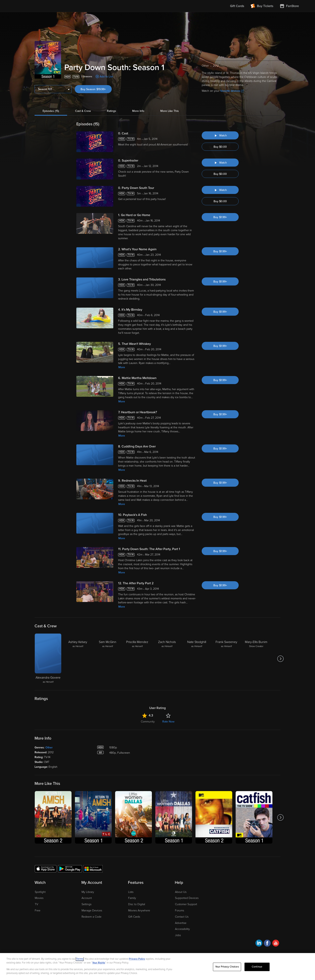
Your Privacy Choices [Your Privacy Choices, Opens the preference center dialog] (227, 967)
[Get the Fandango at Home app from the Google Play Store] (70, 869)
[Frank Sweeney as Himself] (226, 659)
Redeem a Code (92, 917)
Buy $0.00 (220, 147)
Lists (131, 892)
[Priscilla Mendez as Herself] (137, 659)
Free (38, 910)
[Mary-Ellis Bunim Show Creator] (256, 659)
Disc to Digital (137, 904)
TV (36, 904)
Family (132, 898)
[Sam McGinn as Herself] (107, 659)
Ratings (111, 111)
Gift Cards (134, 917)
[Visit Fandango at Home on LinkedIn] (259, 944)
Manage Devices (92, 910)
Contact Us (182, 917)
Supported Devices (187, 898)
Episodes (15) (51, 111)
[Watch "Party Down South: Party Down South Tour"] (220, 190)
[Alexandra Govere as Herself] (48, 659)
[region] (157, 967)
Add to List (106, 77)
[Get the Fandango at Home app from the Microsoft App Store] (93, 869)
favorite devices (232, 91)
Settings (86, 904)
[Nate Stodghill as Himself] (197, 659)
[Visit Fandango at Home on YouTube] (276, 944)
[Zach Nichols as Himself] (167, 659)
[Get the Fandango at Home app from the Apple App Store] (46, 869)
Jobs (178, 935)
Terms (80, 959)
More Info (138, 111)
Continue (257, 967)
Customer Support (186, 904)
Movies (39, 898)
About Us (181, 892)
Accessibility (182, 929)
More (122, 367)
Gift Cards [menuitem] (237, 6)
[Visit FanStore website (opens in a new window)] (289, 6)
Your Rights (99, 963)
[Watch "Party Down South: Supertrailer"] (220, 163)
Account (87, 898)
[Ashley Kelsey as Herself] (78, 659)
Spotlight (40, 892)
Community (148, 722)
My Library (88, 892)
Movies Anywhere (139, 910)
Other (49, 748)
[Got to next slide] (280, 659)
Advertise (181, 923)
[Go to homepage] (41, 6)
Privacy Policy (137, 959)
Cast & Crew (83, 111)
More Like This (170, 111)
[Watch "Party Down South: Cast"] (220, 135)
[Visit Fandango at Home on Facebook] (267, 944)
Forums (179, 910)
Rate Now (168, 722)
